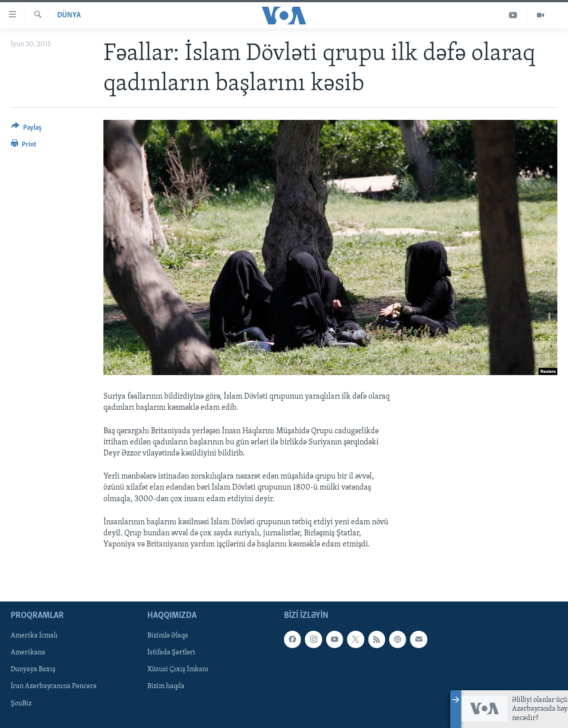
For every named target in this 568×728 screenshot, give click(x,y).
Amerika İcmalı (34, 636)
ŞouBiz (21, 704)
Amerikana (28, 653)
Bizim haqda (166, 687)
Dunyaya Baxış (33, 670)
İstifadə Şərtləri (171, 653)
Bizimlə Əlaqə (168, 636)
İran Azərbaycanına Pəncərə (54, 687)
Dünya (69, 15)
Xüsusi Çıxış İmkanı (178, 670)
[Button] (26, 129)
